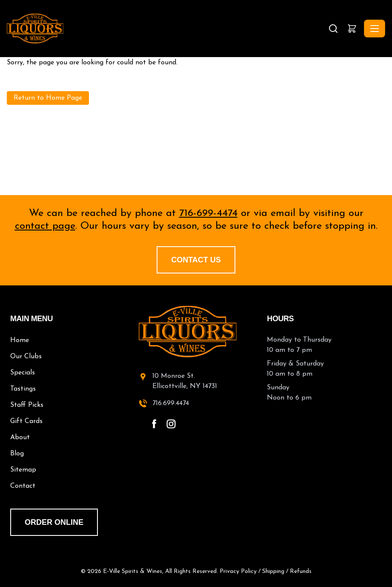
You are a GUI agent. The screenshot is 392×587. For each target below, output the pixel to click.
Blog (17, 454)
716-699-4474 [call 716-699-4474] (208, 213)
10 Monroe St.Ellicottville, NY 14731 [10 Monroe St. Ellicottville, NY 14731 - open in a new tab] (185, 381)
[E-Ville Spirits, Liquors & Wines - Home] (167, 29)
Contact (23, 486)
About (20, 437)
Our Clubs (26, 357)
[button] (352, 29)
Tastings (23, 389)
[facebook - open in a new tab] (154, 424)
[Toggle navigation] (375, 29)
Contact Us (196, 260)
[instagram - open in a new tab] (171, 424)
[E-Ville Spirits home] (196, 332)
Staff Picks (27, 405)
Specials (23, 373)
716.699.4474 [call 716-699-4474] (171, 403)
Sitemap (23, 470)
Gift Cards (26, 421)
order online (54, 522)
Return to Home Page (48, 98)
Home (20, 340)
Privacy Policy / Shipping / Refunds (266, 571)
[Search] (333, 29)
